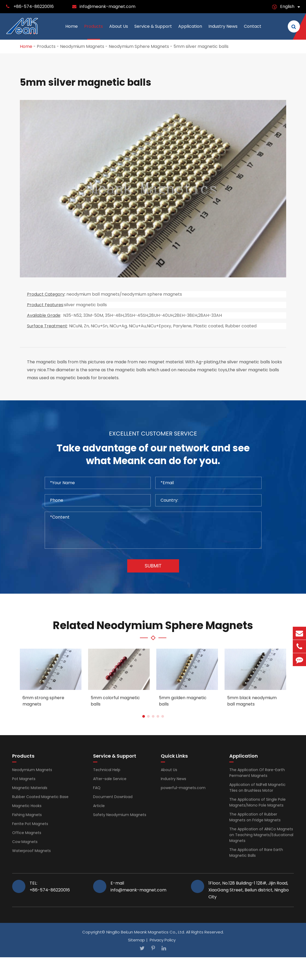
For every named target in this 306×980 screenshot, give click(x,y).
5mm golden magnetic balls (183, 701)
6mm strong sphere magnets (43, 701)
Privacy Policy (163, 940)
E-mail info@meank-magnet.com (138, 886)
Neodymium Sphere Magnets (139, 46)
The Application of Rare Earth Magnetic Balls (256, 853)
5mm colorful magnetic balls (115, 701)
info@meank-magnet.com (108, 6)
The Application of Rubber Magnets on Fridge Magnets (255, 817)
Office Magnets (27, 833)
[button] (144, 716)
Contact (253, 31)
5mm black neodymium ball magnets (252, 701)
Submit (153, 566)
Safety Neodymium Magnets (120, 815)
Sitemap (136, 940)
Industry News (223, 31)
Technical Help (107, 770)
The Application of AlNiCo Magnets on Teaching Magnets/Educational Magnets (261, 835)
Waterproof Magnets (31, 851)
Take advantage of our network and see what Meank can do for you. (153, 454)
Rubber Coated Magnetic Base (40, 797)
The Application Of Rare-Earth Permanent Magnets (257, 773)
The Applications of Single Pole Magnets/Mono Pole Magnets (257, 802)
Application (190, 31)
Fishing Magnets (27, 815)
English (287, 6)
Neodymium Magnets (82, 46)
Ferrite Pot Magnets (30, 824)
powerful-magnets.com (183, 788)
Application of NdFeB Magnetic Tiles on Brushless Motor (257, 787)
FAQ (97, 788)
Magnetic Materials (30, 788)
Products (93, 31)
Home (72, 31)
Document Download (113, 797)
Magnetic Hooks (27, 806)
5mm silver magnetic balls (201, 46)
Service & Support (153, 31)
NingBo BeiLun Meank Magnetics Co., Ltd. (146, 932)
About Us (119, 31)
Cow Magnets (25, 842)
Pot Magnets (24, 779)
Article (99, 806)
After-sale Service (110, 779)
